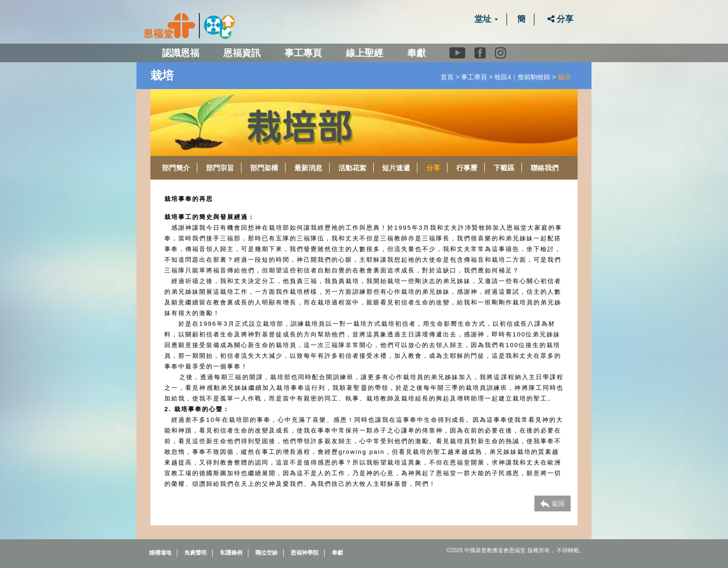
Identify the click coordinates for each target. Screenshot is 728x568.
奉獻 (416, 53)
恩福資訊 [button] (242, 53)
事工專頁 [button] (303, 53)
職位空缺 (266, 553)
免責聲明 (195, 553)
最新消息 (308, 168)
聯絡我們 (545, 168)
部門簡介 (176, 168)
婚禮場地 (160, 553)
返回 (552, 504)
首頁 (447, 77)
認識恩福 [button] (181, 53)
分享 (560, 19)
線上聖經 (364, 53)
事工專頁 (474, 77)
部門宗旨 (220, 168)
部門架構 (264, 168)
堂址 (486, 19)
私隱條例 (231, 553)
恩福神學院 (305, 553)
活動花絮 (352, 168)
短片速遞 (396, 168)
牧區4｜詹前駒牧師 (522, 77)
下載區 (504, 168)
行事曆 (467, 168)
